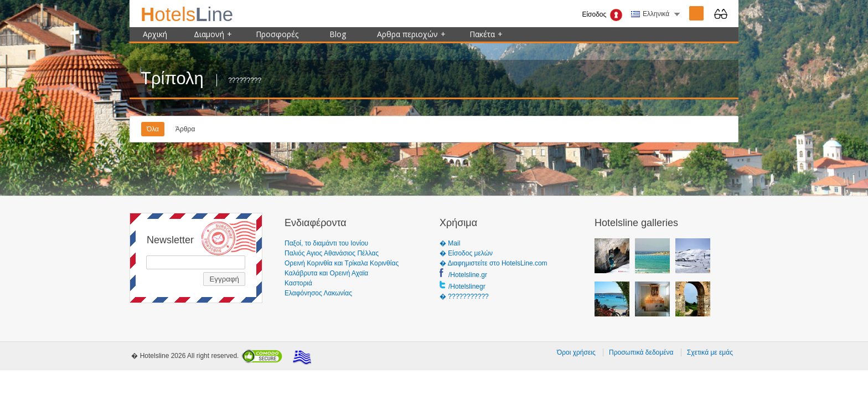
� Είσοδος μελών (466, 253)
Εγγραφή (224, 279)
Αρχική (155, 34)
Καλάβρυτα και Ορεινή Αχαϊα (326, 273)
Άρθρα (185, 129)
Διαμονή (213, 34)
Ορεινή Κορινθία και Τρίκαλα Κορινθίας (342, 263)
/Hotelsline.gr (468, 275)
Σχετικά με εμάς (710, 352)
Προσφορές (277, 34)
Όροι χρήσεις (576, 352)
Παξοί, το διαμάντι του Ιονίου (326, 243)
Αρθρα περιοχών (411, 34)
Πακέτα (486, 34)
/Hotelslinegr (467, 287)
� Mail (450, 243)
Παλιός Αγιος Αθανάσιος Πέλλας (332, 253)
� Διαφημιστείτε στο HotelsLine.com (494, 263)
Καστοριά (298, 283)
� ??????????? (464, 296)
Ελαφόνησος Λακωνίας (318, 293)
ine (187, 14)
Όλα (153, 129)
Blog (338, 34)
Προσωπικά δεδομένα (641, 352)
